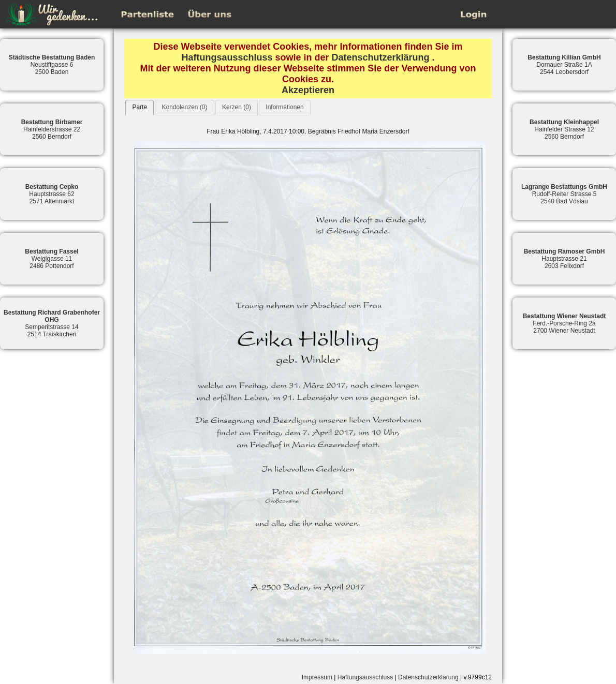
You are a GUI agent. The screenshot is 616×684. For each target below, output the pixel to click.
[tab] (140, 107)
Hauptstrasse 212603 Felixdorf (564, 259)
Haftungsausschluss (227, 57)
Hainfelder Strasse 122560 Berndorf (564, 129)
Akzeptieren (308, 90)
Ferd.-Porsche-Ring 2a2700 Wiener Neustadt (564, 323)
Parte (140, 107)
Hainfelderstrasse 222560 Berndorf (52, 129)
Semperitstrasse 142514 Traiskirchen (52, 323)
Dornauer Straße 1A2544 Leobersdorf (564, 65)
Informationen (284, 107)
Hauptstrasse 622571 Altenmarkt (52, 194)
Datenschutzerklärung (381, 57)
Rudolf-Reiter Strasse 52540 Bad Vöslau (564, 194)
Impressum (317, 677)
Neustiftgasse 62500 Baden (52, 65)
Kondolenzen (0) (184, 107)
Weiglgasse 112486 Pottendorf (52, 259)
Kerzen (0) (237, 107)
